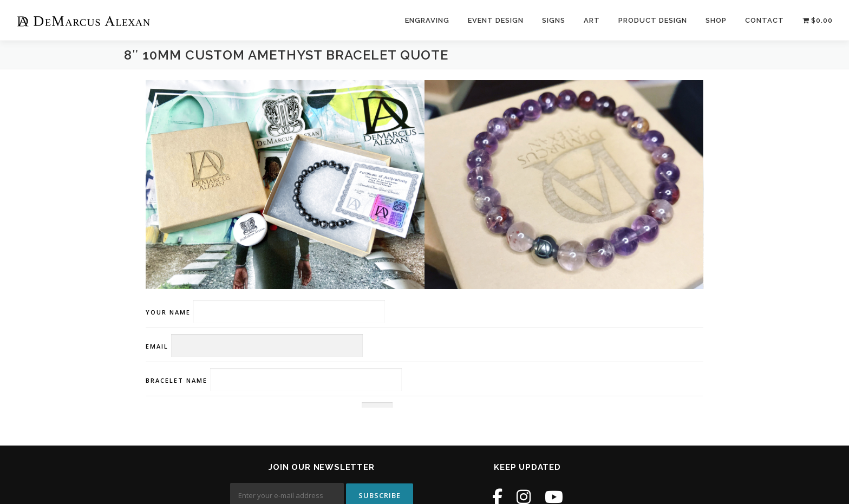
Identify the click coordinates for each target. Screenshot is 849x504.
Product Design (653, 20)
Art (592, 20)
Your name (265, 312)
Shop (716, 20)
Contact (765, 20)
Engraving (427, 20)
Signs (554, 20)
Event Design (496, 20)
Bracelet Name (274, 380)
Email (254, 346)
